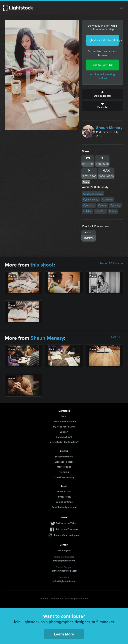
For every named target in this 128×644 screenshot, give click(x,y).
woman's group (93, 194)
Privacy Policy (64, 497)
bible (87, 211)
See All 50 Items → (111, 264)
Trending (64, 472)
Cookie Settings (64, 502)
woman (107, 200)
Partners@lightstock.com (64, 571)
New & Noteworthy (64, 477)
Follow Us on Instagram (67, 535)
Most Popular (64, 467)
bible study (91, 200)
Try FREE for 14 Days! (64, 427)
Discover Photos (64, 457)
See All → (117, 337)
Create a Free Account (64, 421)
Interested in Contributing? (64, 442)
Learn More (64, 634)
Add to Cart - (103, 65)
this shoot (42, 265)
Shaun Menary (109, 128)
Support (64, 432)
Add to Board (103, 94)
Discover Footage (64, 462)
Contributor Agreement (64, 507)
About (64, 416)
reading (89, 205)
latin (113, 211)
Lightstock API (64, 437)
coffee (100, 211)
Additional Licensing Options (103, 76)
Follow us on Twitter (67, 523)
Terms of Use (64, 491)
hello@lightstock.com (64, 581)
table (102, 205)
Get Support (64, 550)
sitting (115, 205)
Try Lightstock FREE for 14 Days (103, 40)
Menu (122, 8)
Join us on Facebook (67, 529)
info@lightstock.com (64, 561)
